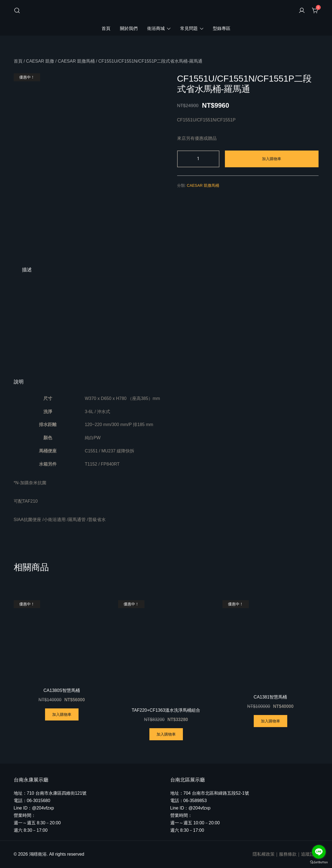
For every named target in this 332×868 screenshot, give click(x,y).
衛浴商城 (156, 28)
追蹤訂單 (310, 854)
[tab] (27, 270)
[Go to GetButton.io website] (319, 862)
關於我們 (129, 28)
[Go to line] (319, 852)
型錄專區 (222, 28)
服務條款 (288, 854)
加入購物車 (272, 159)
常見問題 (189, 28)
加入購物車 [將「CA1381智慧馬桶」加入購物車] (270, 721)
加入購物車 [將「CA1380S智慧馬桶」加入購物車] (62, 714)
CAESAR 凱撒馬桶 (76, 61)
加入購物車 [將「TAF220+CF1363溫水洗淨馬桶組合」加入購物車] (166, 734)
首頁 (106, 28)
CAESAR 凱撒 (40, 61)
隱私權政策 (264, 854)
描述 (27, 270)
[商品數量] (198, 159)
